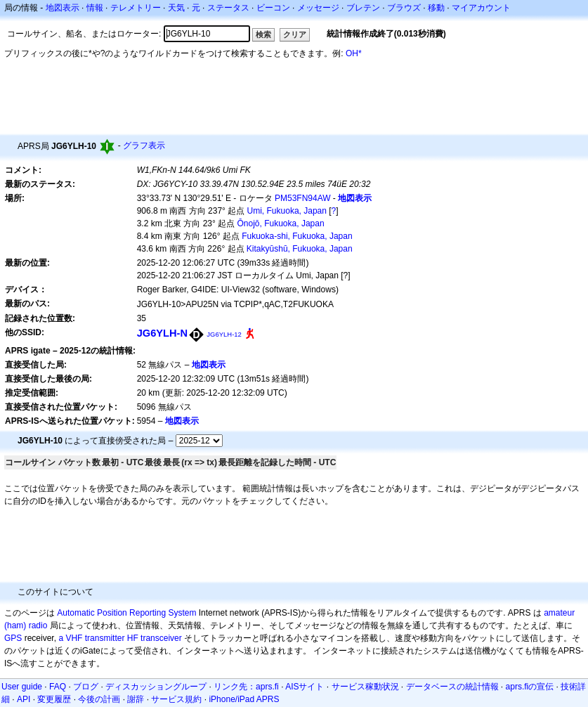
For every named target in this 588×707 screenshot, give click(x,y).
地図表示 (63, 8)
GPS (13, 638)
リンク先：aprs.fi (246, 687)
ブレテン (363, 8)
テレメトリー (136, 8)
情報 (95, 8)
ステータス (228, 8)
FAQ (58, 687)
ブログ (86, 687)
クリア (295, 34)
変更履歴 (54, 699)
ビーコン (273, 8)
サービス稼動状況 (365, 687)
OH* (354, 53)
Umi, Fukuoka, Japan (287, 211)
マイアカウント (481, 8)
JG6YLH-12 (224, 334)
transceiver (161, 638)
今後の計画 (99, 699)
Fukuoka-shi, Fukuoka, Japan (297, 236)
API (24, 699)
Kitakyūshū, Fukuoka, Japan (300, 249)
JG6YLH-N (162, 333)
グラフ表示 (144, 145)
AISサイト (305, 687)
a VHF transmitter (91, 638)
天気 (176, 8)
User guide (22, 687)
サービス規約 (176, 699)
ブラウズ (404, 8)
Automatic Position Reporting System (126, 613)
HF (133, 638)
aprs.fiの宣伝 (530, 687)
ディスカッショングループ (156, 687)
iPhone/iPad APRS (244, 699)
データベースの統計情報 (452, 687)
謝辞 (136, 699)
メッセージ (318, 8)
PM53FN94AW (303, 198)
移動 (436, 8)
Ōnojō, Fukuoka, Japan (281, 223)
